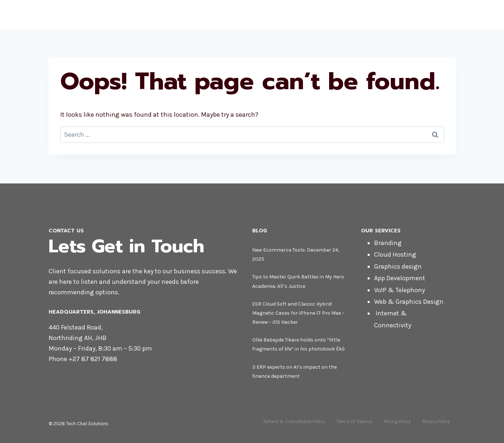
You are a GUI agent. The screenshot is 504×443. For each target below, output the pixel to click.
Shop (388, 15)
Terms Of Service (354, 421)
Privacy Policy (436, 421)
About (327, 15)
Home (300, 15)
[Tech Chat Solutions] (96, 14)
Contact (439, 15)
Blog (411, 15)
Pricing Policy (397, 421)
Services (358, 15)
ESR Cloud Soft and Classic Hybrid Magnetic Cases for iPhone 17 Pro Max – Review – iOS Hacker (298, 313)
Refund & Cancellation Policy (294, 421)
